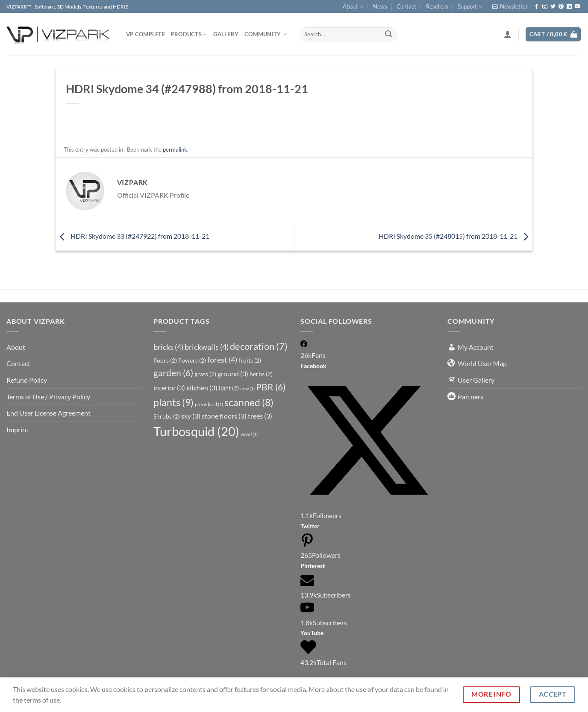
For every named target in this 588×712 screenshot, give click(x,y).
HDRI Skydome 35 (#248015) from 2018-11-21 (456, 236)
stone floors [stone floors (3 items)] (224, 416)
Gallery (226, 34)
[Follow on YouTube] (577, 7)
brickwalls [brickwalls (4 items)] (207, 347)
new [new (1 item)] (247, 388)
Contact (406, 6)
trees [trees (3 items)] (260, 416)
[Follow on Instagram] (545, 7)
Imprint (18, 429)
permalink (175, 149)
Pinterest (313, 566)
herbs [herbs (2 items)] (261, 374)
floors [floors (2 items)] (165, 360)
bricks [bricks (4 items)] (168, 347)
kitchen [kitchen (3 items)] (202, 388)
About (353, 7)
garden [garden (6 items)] (173, 373)
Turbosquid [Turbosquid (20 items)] (196, 431)
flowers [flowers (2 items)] (192, 360)
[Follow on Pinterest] (561, 7)
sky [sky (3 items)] (191, 416)
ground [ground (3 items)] (233, 374)
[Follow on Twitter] (553, 7)
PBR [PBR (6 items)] (271, 387)
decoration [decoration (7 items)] (259, 346)
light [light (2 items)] (229, 388)
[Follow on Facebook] (536, 7)
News (380, 6)
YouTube (312, 633)
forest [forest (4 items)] (222, 360)
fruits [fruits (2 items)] (250, 360)
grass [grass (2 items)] (205, 374)
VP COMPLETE (146, 34)
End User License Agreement (49, 413)
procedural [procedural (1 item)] (209, 404)
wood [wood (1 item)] (249, 434)
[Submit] (388, 35)
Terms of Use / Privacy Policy (48, 397)
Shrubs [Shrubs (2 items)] (167, 416)
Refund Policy (27, 380)
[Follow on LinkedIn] (569, 7)
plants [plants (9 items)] (173, 402)
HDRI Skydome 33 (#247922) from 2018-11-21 (132, 236)
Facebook (313, 366)
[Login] (508, 34)
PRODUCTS (189, 34)
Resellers (437, 6)
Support (470, 7)
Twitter (310, 526)
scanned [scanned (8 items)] (249, 403)
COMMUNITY (266, 34)
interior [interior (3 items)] (169, 388)
